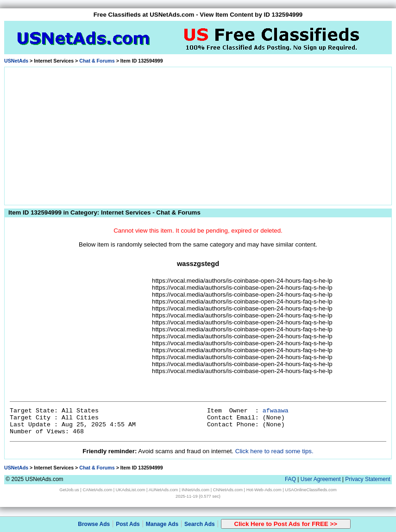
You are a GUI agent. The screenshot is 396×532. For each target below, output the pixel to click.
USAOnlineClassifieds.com (311, 490)
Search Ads (200, 524)
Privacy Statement (368, 479)
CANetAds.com (97, 490)
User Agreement (321, 479)
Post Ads (128, 524)
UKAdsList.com (131, 490)
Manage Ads (162, 524)
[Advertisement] (198, 134)
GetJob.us (69, 490)
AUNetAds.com (163, 490)
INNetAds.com (195, 490)
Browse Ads (94, 524)
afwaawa (276, 411)
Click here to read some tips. (274, 451)
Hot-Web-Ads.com (264, 490)
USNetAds (16, 61)
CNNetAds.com (228, 490)
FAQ (290, 479)
